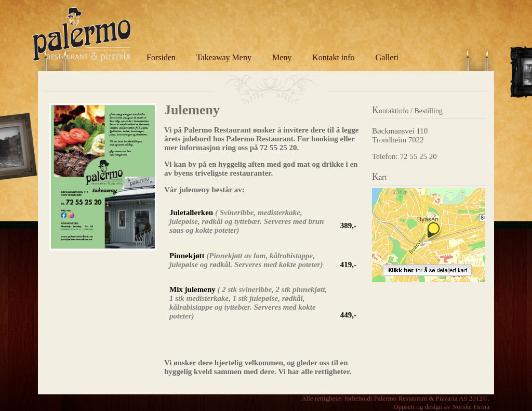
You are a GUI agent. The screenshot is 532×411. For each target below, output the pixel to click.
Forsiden (161, 57)
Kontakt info (333, 57)
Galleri (387, 57)
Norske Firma (471, 407)
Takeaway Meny (224, 57)
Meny (282, 57)
